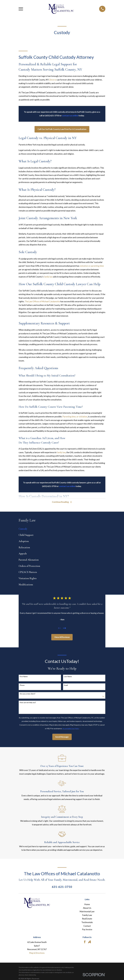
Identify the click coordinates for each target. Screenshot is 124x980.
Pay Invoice (87, 930)
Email (66, 686)
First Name (24, 677)
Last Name (68, 677)
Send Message (62, 737)
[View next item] (64, 629)
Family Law (87, 916)
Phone (22, 686)
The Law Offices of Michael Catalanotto (42, 301)
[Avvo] (89, 943)
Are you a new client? (28, 694)
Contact (87, 927)
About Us (87, 909)
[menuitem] (62, 530)
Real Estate (87, 919)
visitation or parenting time (92, 266)
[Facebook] (85, 943)
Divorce (53, 80)
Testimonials (87, 923)
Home (87, 905)
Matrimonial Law (87, 912)
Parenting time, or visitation (75, 417)
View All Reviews (62, 638)
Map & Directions (37, 954)
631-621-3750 (62, 887)
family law (48, 277)
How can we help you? (28, 703)
